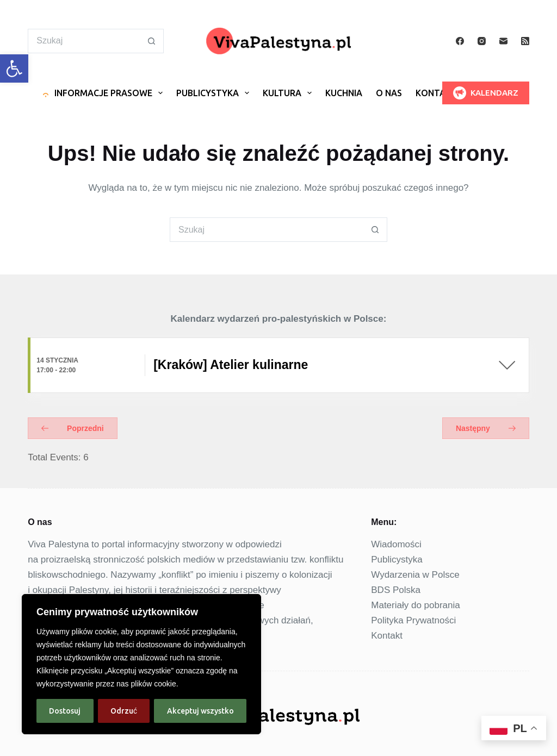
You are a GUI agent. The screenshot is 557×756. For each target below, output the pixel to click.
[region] (141, 664)
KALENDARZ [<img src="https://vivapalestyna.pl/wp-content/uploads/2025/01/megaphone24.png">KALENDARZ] (486, 93)
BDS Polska (396, 590)
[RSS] (525, 41)
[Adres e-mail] (503, 41)
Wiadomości (396, 544)
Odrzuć (124, 711)
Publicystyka (215, 93)
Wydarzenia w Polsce (415, 575)
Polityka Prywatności (413, 620)
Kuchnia (344, 93)
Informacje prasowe (103, 93)
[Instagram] (482, 41)
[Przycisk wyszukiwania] (151, 41)
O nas (389, 93)
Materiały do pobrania (415, 605)
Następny (486, 428)
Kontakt (436, 93)
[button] (14, 68)
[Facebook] (460, 41)
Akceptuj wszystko (200, 711)
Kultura (289, 93)
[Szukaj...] (83, 41)
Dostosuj (65, 711)
